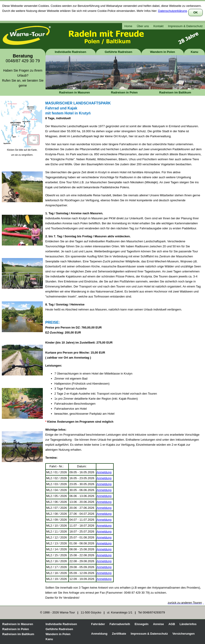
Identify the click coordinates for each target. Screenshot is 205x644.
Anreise (159, 624)
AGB (172, 624)
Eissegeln (142, 624)
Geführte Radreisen (119, 52)
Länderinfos (188, 624)
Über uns (143, 26)
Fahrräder (98, 624)
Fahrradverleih (120, 624)
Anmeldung (104, 472)
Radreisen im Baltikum (175, 92)
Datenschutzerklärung (172, 11)
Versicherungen (184, 634)
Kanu (195, 52)
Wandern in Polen (163, 52)
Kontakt (158, 26)
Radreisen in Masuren (74, 92)
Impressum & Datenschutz (185, 26)
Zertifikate (119, 634)
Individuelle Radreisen (71, 52)
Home (128, 26)
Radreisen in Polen (124, 92)
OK (196, 12)
